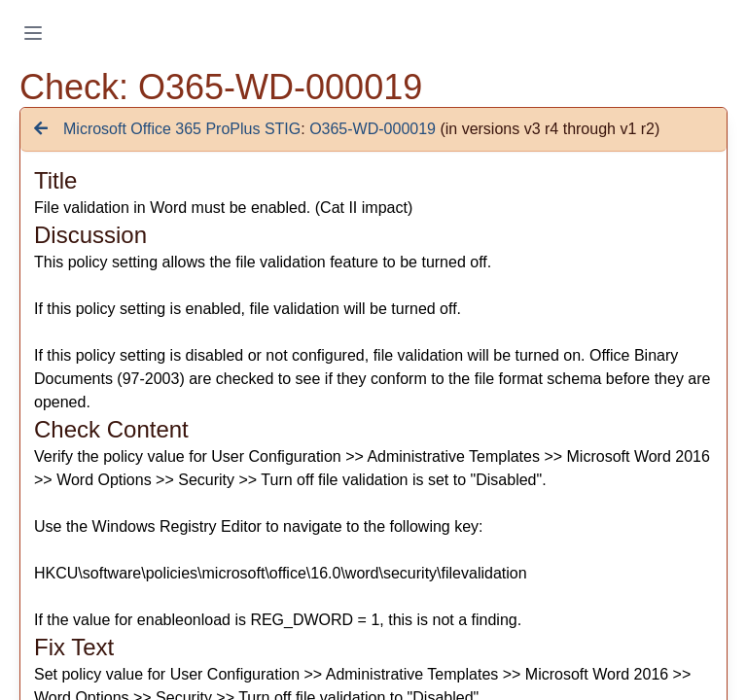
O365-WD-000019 (373, 129)
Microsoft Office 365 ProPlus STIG (182, 129)
